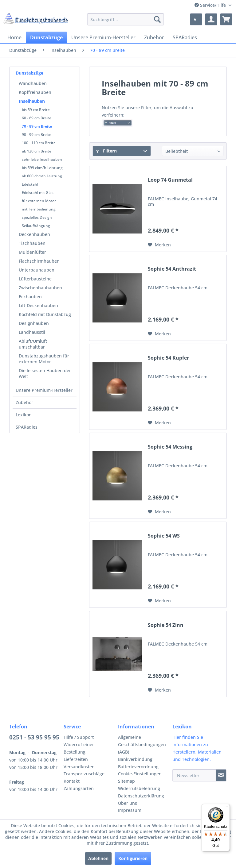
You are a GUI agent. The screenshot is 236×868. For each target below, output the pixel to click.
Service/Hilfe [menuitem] (211, 5)
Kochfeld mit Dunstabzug (45, 314)
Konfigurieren (133, 858)
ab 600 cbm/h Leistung (42, 176)
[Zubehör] (154, 37)
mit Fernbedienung (39, 209)
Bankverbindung (135, 759)
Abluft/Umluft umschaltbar (33, 344)
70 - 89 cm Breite (37, 126)
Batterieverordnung (138, 767)
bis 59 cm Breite (36, 110)
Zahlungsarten (79, 788)
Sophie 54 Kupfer (168, 358)
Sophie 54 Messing (170, 447)
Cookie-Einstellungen (140, 774)
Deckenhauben (34, 234)
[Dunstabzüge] (46, 37)
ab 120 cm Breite (37, 151)
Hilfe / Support (79, 737)
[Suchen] (157, 19)
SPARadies (27, 427)
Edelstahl (30, 184)
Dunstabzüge (29, 73)
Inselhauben (32, 101)
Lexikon (24, 415)
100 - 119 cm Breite (39, 143)
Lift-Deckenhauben (38, 305)
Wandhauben (33, 83)
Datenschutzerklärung (141, 796)
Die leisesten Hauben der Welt (45, 373)
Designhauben (34, 323)
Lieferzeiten (76, 759)
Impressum (130, 810)
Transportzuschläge (84, 774)
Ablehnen (98, 858)
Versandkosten (79, 767)
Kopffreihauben (35, 92)
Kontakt (72, 781)
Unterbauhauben (37, 270)
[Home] (14, 37)
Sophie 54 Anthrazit (172, 269)
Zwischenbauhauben (40, 288)
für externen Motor (39, 201)
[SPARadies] (185, 37)
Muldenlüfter (32, 252)
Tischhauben (32, 243)
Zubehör (24, 402)
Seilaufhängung (36, 226)
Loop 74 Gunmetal (170, 180)
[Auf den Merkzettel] (159, 245)
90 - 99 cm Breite (37, 135)
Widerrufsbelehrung (139, 788)
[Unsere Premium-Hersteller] (103, 37)
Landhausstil (32, 332)
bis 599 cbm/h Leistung (42, 168)
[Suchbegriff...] (126, 19)
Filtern (106, 151)
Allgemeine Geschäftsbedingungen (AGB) (142, 745)
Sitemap (126, 781)
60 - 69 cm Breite (37, 118)
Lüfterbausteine (35, 279)
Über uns (128, 803)
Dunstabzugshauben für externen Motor (44, 359)
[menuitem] (126, 19)
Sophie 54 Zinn (166, 625)
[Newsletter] (194, 775)
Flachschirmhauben (39, 261)
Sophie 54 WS (164, 536)
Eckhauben (30, 297)
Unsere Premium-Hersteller (44, 390)
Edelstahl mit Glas (38, 193)
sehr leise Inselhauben (42, 159)
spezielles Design (37, 217)
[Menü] (226, 808)
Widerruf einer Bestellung (79, 748)
